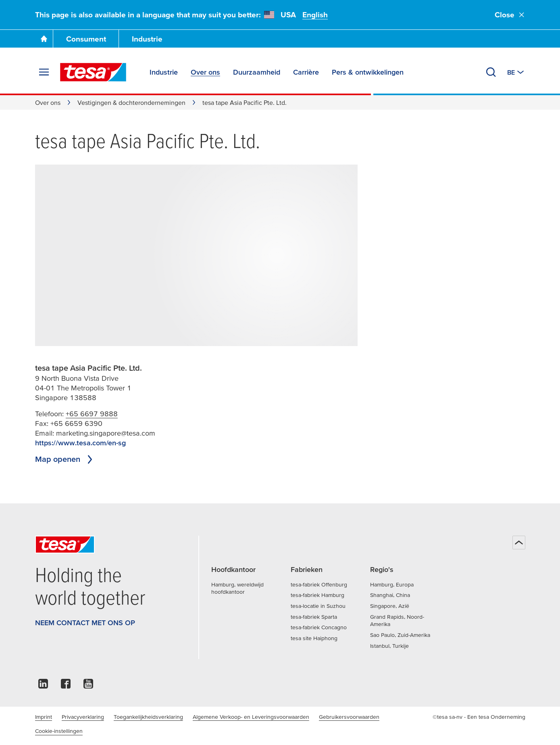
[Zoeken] (491, 72)
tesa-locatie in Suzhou (318, 606)
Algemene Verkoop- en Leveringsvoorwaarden (251, 717)
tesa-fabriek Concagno (319, 627)
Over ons (48, 102)
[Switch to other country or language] (516, 72)
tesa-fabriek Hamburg (317, 595)
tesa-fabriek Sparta (314, 617)
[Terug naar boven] (519, 543)
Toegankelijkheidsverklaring (148, 717)
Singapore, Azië (390, 606)
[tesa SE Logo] (93, 72)
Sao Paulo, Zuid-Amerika (400, 635)
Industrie (147, 39)
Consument (86, 39)
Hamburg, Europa (392, 584)
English (315, 15)
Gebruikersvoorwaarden (349, 717)
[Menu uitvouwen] (44, 72)
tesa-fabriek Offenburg (319, 584)
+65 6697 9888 (92, 414)
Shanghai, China (390, 595)
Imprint (44, 717)
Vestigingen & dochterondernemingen (131, 102)
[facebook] (66, 686)
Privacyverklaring (83, 717)
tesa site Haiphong (314, 638)
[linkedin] (43, 686)
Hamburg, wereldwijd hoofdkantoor (237, 588)
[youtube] (88, 686)
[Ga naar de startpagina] (44, 39)
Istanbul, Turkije (389, 646)
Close (510, 15)
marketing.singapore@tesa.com (106, 433)
